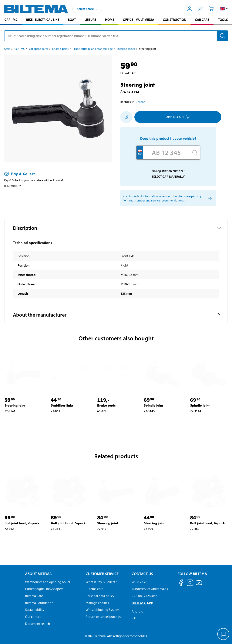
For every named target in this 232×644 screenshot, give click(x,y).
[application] (223, 634)
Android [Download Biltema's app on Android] (137, 611)
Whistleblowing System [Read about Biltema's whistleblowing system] (102, 610)
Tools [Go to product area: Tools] (223, 20)
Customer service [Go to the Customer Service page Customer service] (102, 574)
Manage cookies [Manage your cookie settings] (97, 603)
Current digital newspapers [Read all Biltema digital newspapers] (44, 589)
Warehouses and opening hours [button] (48, 582)
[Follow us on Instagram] (190, 583)
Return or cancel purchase (104, 617)
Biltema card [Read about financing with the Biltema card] (95, 589)
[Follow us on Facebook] (181, 583)
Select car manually (168, 176)
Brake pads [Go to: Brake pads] (106, 405)
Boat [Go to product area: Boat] (72, 20)
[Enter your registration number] (167, 153)
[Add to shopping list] (126, 117)
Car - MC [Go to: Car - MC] (20, 49)
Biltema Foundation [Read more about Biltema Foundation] (39, 603)
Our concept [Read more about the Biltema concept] (34, 617)
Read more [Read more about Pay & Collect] (13, 186)
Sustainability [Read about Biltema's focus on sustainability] (35, 610)
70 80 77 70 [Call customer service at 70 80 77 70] (139, 582)
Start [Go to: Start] (7, 49)
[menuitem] (11, 20)
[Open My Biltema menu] (190, 9)
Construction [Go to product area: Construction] (175, 20)
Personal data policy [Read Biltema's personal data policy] (100, 596)
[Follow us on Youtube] (199, 585)
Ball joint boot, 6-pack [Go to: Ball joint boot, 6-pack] (22, 523)
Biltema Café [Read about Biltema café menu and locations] (34, 596)
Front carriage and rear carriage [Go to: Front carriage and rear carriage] (93, 49)
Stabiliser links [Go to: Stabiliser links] (62, 405)
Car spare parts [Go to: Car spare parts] (38, 49)
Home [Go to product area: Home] (110, 20)
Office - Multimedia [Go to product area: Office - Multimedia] (139, 20)
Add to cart (178, 117)
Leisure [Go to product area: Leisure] (90, 20)
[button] (224, 9)
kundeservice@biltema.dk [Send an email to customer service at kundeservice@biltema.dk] (150, 589)
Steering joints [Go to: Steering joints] (126, 49)
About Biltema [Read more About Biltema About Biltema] (38, 574)
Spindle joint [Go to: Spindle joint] (153, 405)
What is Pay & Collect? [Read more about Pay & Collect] (101, 582)
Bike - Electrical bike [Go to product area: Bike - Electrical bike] (43, 20)
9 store (140, 102)
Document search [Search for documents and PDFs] (38, 624)
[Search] (222, 36)
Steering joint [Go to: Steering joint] (15, 405)
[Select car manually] (209, 198)
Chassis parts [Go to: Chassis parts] (60, 49)
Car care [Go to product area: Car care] (202, 20)
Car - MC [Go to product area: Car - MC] (11, 20)
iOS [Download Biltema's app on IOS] (134, 618)
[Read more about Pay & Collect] (54, 174)
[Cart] (211, 9)
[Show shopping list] (200, 9)
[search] (116, 36)
